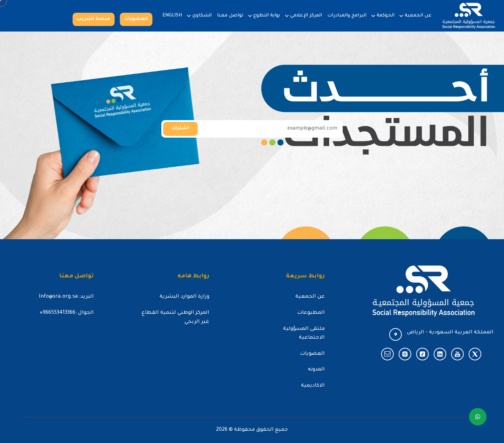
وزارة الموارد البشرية (184, 297)
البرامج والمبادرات (347, 16)
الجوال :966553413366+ (67, 313)
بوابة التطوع (267, 16)
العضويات (136, 19)
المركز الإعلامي (306, 16)
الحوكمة (386, 16)
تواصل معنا (230, 16)
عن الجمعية (418, 16)
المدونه (316, 370)
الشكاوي (202, 16)
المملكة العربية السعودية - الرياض (450, 333)
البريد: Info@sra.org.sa (66, 297)
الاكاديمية (313, 386)
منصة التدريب (93, 19)
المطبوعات (311, 313)
